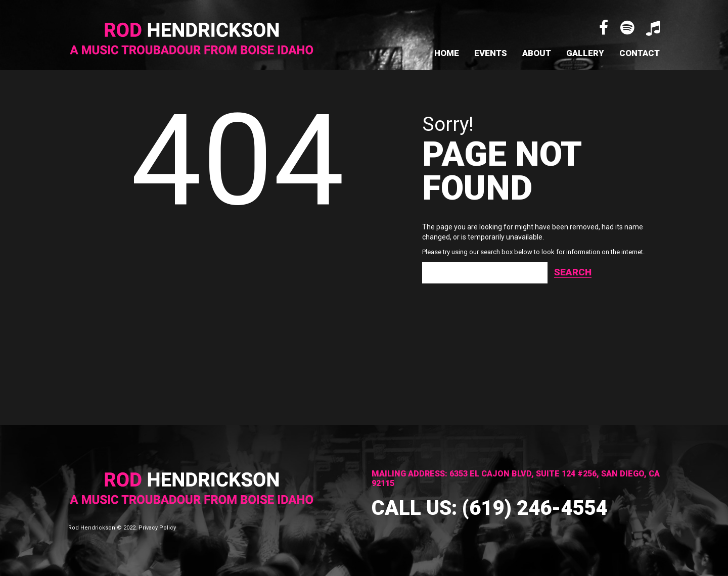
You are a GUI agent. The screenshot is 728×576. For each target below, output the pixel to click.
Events (491, 53)
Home (447, 53)
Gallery (585, 53)
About (537, 53)
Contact (640, 53)
